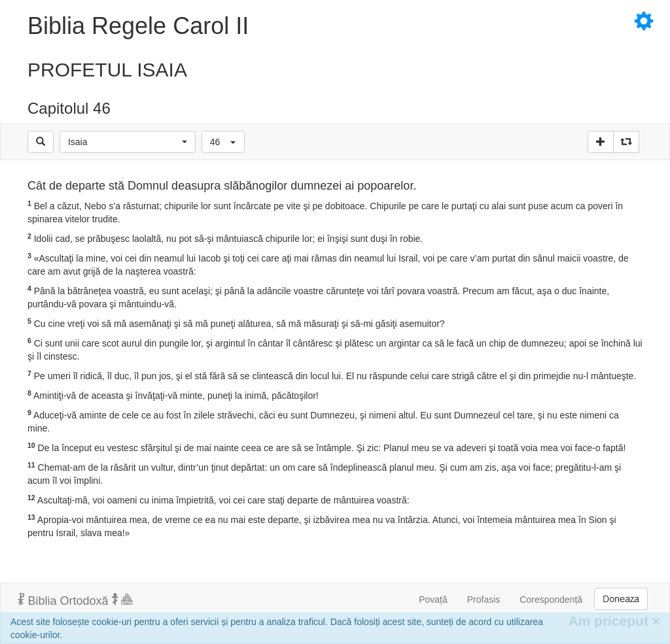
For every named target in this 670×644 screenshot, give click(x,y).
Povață (433, 600)
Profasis (484, 600)
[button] (128, 142)
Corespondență (551, 600)
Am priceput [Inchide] (614, 621)
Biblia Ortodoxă (75, 600)
